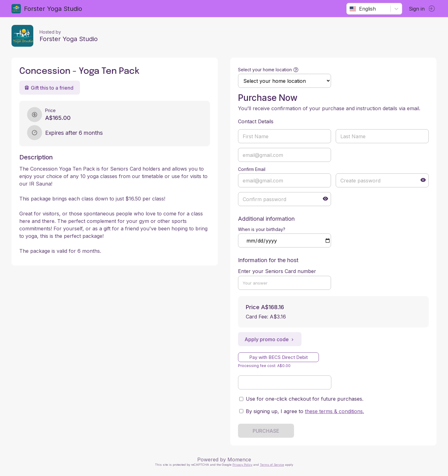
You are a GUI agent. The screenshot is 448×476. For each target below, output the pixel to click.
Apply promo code (270, 339)
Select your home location (265, 70)
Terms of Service (272, 465)
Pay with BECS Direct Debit (278, 357)
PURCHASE (266, 431)
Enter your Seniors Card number (277, 271)
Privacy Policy (242, 465)
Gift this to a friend (50, 88)
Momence (239, 460)
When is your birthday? (262, 229)
